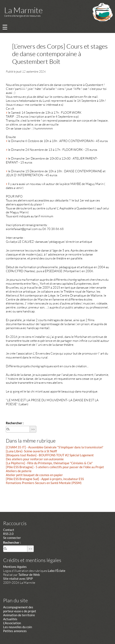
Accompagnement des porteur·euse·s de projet (20, 609)
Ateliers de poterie (19, 471)
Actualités (10, 619)
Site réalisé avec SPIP (18, 579)
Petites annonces (15, 631)
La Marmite (23, 10)
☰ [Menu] (5, 27)
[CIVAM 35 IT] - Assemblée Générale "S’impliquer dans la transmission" (55, 447)
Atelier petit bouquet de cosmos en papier (34, 475)
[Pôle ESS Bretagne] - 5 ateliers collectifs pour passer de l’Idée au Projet (55, 467)
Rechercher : (15, 423)
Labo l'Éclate (57, 571)
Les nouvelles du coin (18, 627)
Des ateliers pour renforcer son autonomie (35, 459)
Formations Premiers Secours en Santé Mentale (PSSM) (44, 483)
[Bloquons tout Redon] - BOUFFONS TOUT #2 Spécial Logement (50, 455)
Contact (9, 530)
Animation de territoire (19, 615)
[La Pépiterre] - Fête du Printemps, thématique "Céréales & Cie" (49, 463)
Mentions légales (15, 567)
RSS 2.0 (8, 534)
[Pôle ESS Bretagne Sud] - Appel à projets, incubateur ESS (45, 479)
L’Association (12, 623)
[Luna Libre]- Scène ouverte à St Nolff (31, 451)
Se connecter (12, 538)
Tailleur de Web (29, 575)
